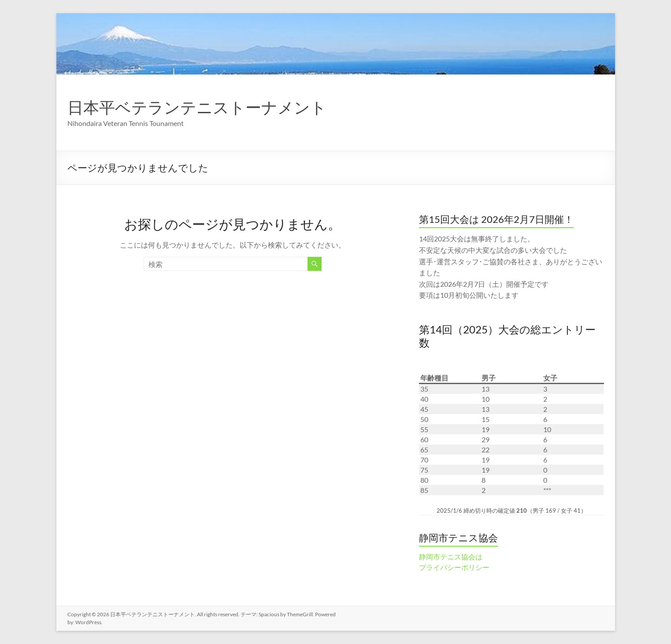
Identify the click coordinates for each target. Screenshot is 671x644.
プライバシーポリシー (454, 567)
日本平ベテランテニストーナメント (197, 107)
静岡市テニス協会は (451, 557)
